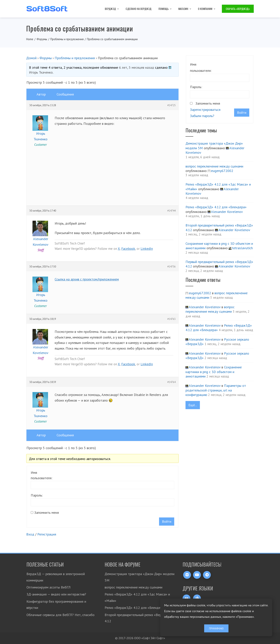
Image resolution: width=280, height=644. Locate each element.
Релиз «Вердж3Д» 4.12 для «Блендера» (216, 207)
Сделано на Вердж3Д (139, 9)
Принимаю (216, 628)
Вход (30, 534)
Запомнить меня (47, 513)
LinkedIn (147, 249)
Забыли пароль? (202, 116)
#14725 (171, 105)
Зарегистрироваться (205, 110)
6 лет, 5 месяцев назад (136, 67)
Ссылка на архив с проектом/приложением (87, 279)
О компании (207, 9)
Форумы (46, 58)
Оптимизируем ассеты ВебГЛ (49, 587)
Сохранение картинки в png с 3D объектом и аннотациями (214, 372)
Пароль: (37, 495)
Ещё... (193, 405)
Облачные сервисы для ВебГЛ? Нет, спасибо (60, 615)
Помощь (165, 9)
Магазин (185, 9)
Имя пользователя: (42, 475)
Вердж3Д (112, 9)
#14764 (171, 382)
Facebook (128, 249)
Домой (31, 58)
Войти (167, 521)
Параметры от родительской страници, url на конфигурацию (216, 390)
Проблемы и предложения (75, 58)
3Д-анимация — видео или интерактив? (56, 594)
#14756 (171, 266)
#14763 (171, 319)
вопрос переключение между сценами (214, 166)
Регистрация (47, 534)
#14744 (171, 211)
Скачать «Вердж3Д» (238, 9)
